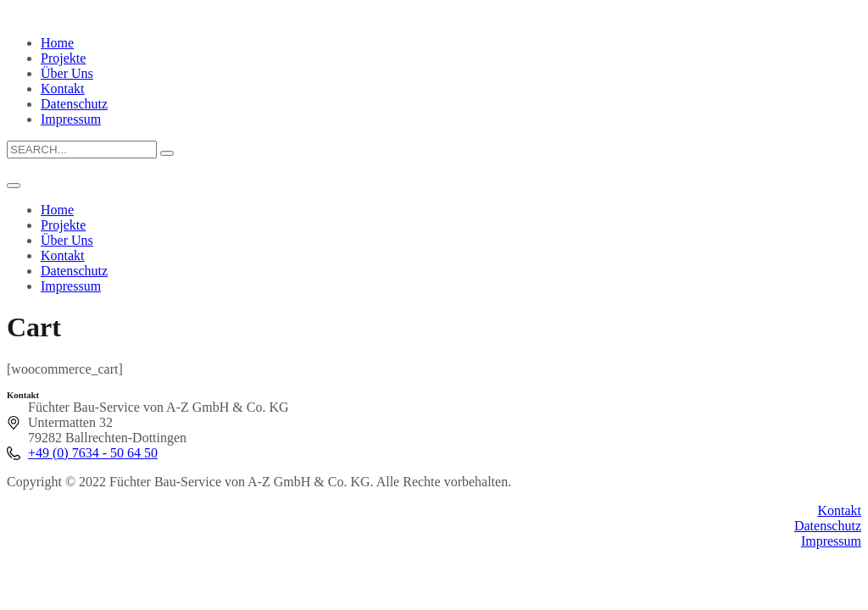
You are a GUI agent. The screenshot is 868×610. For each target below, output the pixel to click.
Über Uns (67, 73)
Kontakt (63, 89)
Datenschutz (74, 104)
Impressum (71, 119)
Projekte (63, 58)
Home (57, 43)
